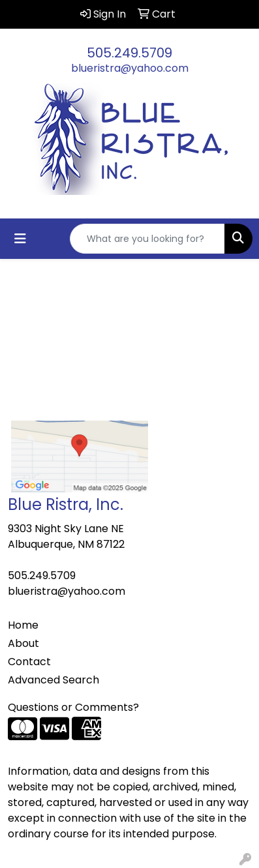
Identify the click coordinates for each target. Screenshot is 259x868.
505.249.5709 (129, 53)
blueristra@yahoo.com (130, 68)
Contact (29, 662)
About (23, 643)
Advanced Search (53, 680)
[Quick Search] (147, 239)
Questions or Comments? (73, 707)
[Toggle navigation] (20, 239)
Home (23, 625)
